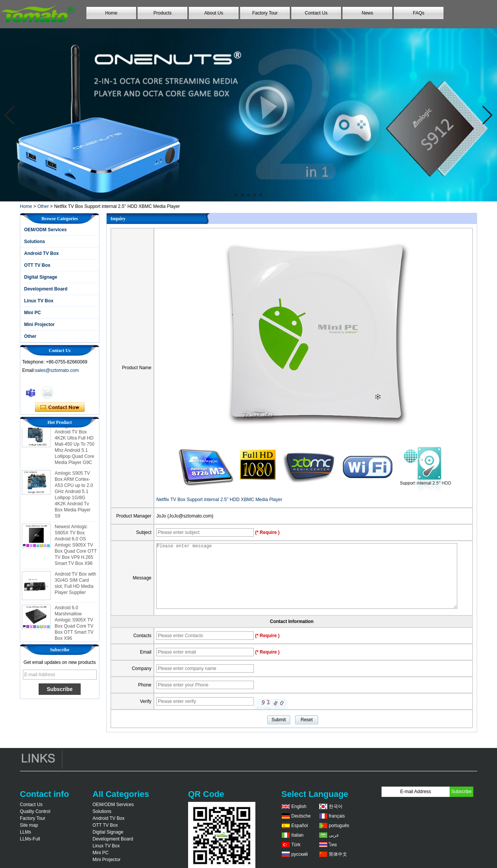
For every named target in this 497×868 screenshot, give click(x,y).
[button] (236, 195)
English (299, 806)
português (339, 826)
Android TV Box (41, 253)
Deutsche (301, 816)
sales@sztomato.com (57, 370)
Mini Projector (39, 324)
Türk (296, 845)
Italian (297, 835)
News (367, 13)
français (337, 816)
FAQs (419, 13)
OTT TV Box (37, 265)
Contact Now (60, 407)
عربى (334, 835)
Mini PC (32, 313)
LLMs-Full (30, 839)
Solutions (35, 242)
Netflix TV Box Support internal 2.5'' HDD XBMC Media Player (219, 500)
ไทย (333, 845)
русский (300, 854)
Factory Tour (265, 13)
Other (43, 206)
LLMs (25, 832)
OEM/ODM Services (45, 230)
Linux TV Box (39, 301)
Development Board (46, 289)
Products (162, 13)
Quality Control (35, 811)
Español (300, 826)
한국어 (336, 806)
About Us (214, 13)
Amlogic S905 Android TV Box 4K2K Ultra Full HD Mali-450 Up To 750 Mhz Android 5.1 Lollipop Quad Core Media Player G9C (75, 446)
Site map (29, 825)
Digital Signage (41, 277)
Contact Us (316, 13)
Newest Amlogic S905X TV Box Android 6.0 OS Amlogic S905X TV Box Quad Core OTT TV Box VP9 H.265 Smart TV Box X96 (76, 547)
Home (111, 13)
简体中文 (338, 854)
